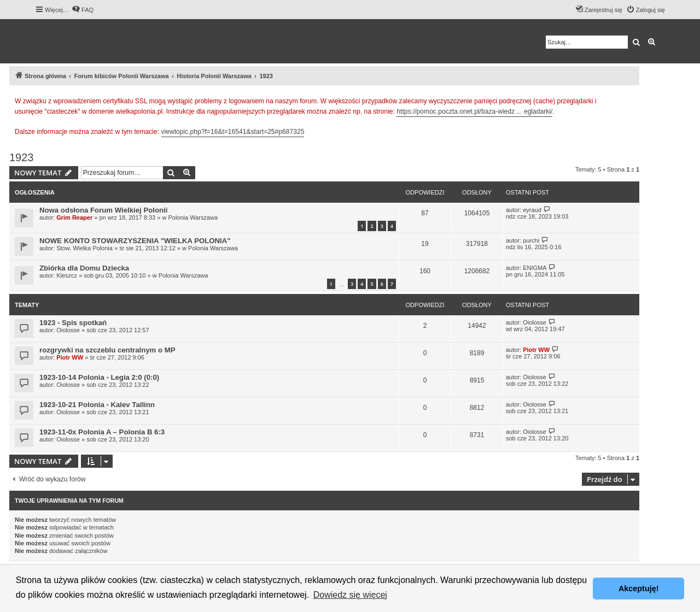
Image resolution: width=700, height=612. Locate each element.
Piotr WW (70, 357)
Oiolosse (68, 330)
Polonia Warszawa (193, 217)
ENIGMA (535, 268)
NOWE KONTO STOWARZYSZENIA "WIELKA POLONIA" (135, 241)
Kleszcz (67, 275)
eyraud (532, 210)
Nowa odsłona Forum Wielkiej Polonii (103, 210)
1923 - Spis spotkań (73, 323)
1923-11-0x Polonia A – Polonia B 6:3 (102, 432)
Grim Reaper (74, 217)
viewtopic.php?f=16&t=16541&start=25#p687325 (233, 132)
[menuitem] (83, 10)
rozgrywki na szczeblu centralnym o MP (107, 350)
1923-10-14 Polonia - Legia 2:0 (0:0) (99, 377)
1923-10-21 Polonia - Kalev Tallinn (97, 405)
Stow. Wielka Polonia (84, 248)
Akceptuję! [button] (639, 589)
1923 (22, 157)
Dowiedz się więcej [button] (350, 595)
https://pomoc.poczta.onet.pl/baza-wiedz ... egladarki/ (474, 111)
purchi (531, 240)
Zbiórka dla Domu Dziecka (84, 268)
